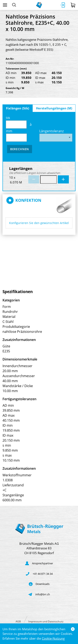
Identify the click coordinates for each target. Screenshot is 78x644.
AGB (18, 621)
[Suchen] (14, 5)
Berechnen (20, 149)
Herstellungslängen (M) (54, 108)
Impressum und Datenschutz (46, 621)
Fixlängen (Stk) (18, 108)
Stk (16, 122)
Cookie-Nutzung (53, 638)
